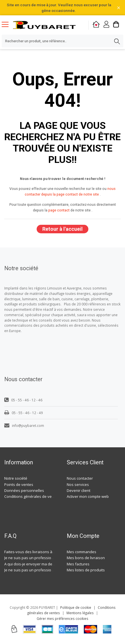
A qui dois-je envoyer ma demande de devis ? (43, 564)
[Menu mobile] (7, 24)
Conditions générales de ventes (32, 496)
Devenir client (79, 490)
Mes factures (78, 564)
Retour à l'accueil (63, 229)
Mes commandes (82, 552)
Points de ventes (19, 484)
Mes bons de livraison (86, 558)
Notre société (16, 478)
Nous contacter (80, 478)
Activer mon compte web (88, 496)
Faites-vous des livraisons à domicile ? (37, 552)
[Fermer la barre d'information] (119, 8)
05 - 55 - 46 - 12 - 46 (23, 400)
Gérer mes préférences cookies (63, 618)
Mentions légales (80, 613)
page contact (59, 210)
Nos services (78, 484)
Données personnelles (24, 490)
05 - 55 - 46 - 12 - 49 (24, 413)
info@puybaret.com (24, 425)
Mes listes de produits (86, 570)
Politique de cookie (76, 607)
